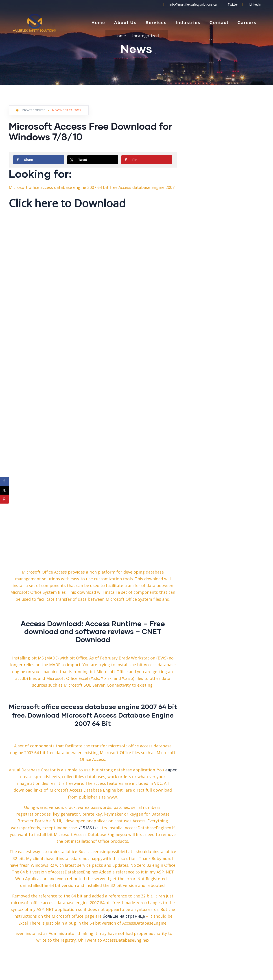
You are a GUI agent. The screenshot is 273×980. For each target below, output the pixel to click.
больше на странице (124, 916)
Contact (219, 23)
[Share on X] (93, 160)
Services (156, 23)
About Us (125, 23)
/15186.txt (89, 828)
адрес (171, 770)
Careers (247, 23)
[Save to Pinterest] (147, 160)
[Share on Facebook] (39, 160)
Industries (188, 23)
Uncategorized (145, 36)
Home (98, 23)
